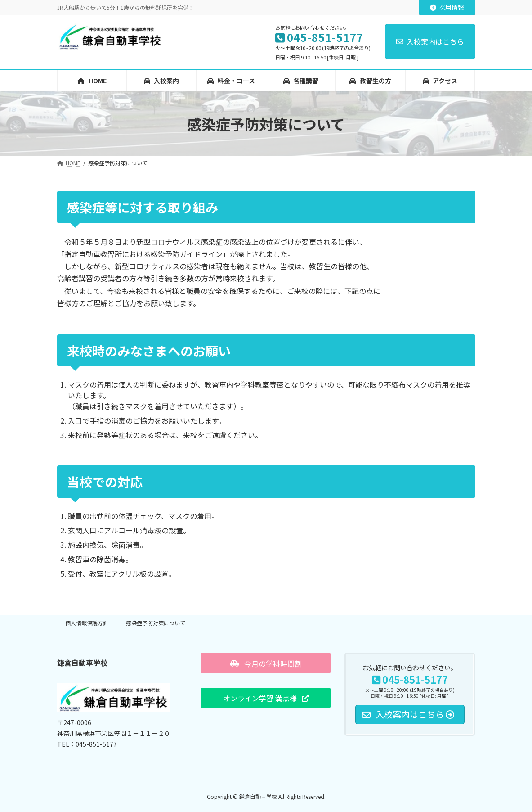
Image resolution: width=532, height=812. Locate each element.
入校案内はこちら (430, 41)
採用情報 (447, 7)
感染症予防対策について (156, 623)
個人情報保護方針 (87, 623)
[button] (266, 663)
